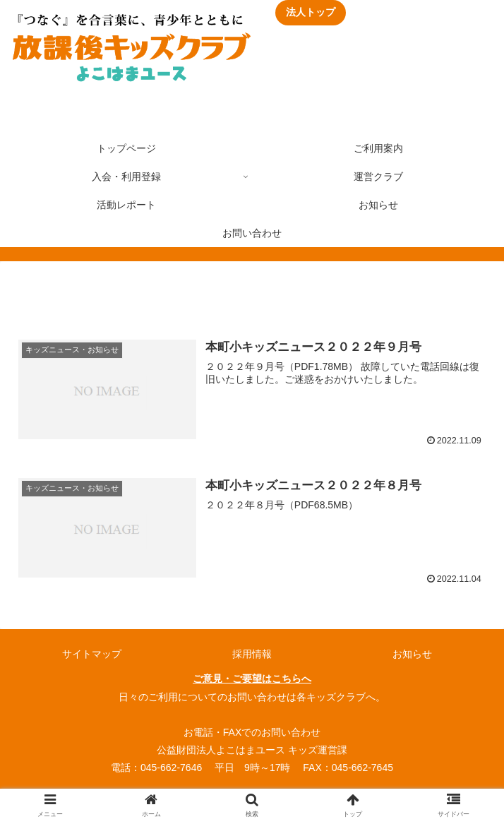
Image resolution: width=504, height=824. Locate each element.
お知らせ (412, 654)
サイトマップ (92, 654)
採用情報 (252, 654)
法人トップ (311, 12)
